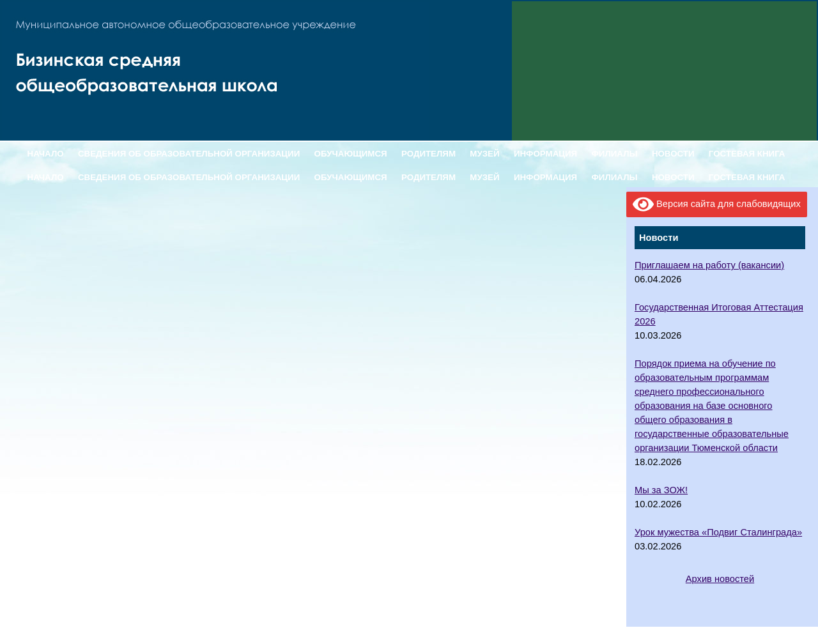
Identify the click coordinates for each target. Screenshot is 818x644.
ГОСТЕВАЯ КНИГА (747, 154)
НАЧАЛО (46, 154)
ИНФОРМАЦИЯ (545, 154)
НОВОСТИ (673, 154)
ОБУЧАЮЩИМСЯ (351, 154)
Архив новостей (720, 579)
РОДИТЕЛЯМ (428, 154)
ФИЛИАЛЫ (614, 154)
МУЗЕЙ (484, 154)
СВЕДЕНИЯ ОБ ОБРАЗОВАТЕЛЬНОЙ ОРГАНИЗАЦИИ (189, 154)
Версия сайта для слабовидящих (717, 204)
